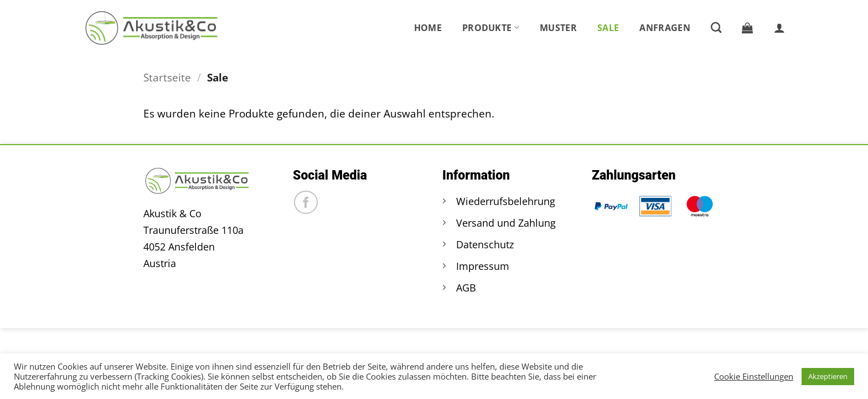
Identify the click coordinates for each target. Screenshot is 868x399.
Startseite (167, 77)
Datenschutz (485, 244)
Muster (558, 28)
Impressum (483, 266)
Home (428, 28)
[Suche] (716, 27)
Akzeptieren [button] (828, 376)
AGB (466, 288)
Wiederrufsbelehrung (506, 201)
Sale (608, 28)
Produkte (491, 28)
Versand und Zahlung (506, 223)
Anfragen (665, 28)
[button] (747, 28)
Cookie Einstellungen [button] (754, 376)
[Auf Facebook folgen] (306, 203)
